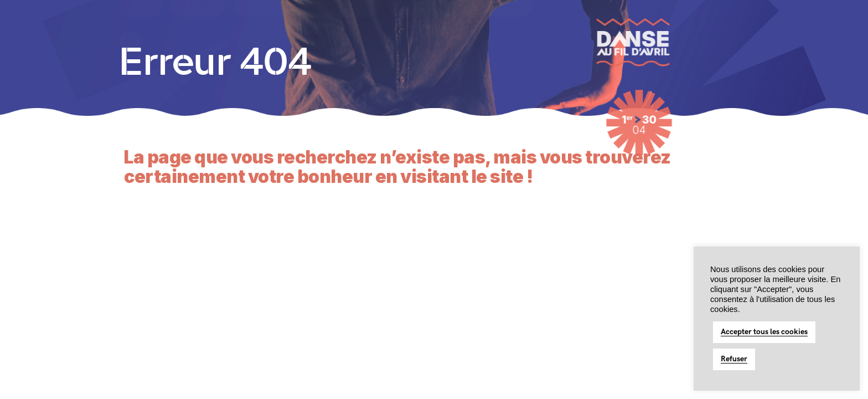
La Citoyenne (349, 27)
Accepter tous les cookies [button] (764, 332)
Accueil (140, 27)
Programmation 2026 (432, 27)
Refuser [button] (734, 359)
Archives (508, 27)
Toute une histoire (271, 27)
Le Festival (197, 27)
